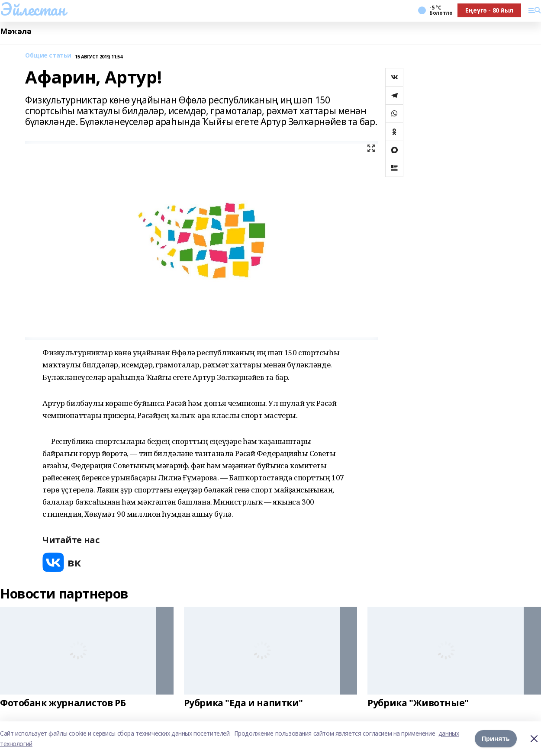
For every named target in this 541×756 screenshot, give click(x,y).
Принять (496, 738)
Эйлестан (33, 9)
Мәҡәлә (16, 31)
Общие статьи (48, 56)
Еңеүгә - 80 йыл (489, 10)
